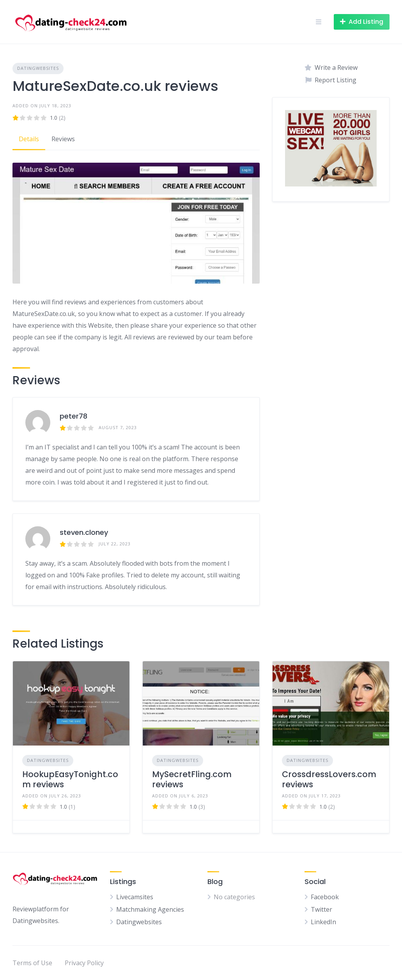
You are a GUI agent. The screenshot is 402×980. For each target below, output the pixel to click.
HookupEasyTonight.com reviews (70, 779)
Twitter (321, 909)
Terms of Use (32, 963)
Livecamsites (135, 897)
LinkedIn (323, 922)
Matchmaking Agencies (150, 909)
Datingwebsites (38, 68)
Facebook (325, 897)
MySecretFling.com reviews (192, 779)
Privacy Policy (84, 963)
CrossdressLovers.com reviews (329, 779)
